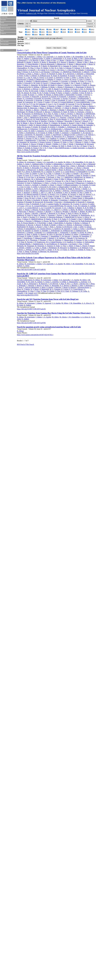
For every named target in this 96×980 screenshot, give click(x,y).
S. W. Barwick (33, 60)
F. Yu (40, 148)
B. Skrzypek (90, 131)
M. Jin (39, 93)
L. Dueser (43, 74)
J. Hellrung (44, 87)
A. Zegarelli (90, 148)
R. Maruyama (33, 108)
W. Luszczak (70, 104)
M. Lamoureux (28, 102)
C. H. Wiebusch (32, 146)
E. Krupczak (38, 100)
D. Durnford (51, 74)
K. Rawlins (43, 121)
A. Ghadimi (28, 81)
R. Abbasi (20, 57)
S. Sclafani (85, 129)
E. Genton (87, 79)
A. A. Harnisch (76, 85)
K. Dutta (59, 74)
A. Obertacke (78, 114)
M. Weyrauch (89, 144)
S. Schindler (60, 127)
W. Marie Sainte (45, 210)
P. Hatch (84, 85)
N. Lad (68, 100)
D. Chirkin (44, 68)
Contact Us (3, 33)
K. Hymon (58, 91)
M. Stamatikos (38, 135)
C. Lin (19, 104)
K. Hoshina (88, 89)
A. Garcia (65, 79)
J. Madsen (71, 208)
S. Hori (81, 89)
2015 (42, 32)
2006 (49, 30)
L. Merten (35, 110)
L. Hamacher (34, 85)
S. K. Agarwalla (48, 57)
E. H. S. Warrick (23, 144)
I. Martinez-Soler (90, 210)
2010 (77, 30)
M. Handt (51, 85)
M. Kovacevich (38, 202)
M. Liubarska (41, 104)
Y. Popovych (28, 119)
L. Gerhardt (34, 185)
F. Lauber (47, 102)
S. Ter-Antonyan (29, 137)
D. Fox (87, 78)
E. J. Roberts (53, 123)
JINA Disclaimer (5, 44)
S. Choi (51, 68)
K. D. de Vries (34, 72)
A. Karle (38, 198)
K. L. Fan (27, 78)
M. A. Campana (64, 66)
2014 (35, 32)
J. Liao (93, 102)
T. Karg (81, 93)
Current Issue (4, 17)
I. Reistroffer (68, 121)
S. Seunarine (40, 131)
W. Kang (59, 93)
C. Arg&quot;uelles (36, 59)
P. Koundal (37, 98)
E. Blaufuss (71, 62)
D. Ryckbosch (22, 125)
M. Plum (78, 117)
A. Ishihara (66, 91)
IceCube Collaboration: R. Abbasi (28, 280)
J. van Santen (78, 140)
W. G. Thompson (68, 137)
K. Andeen (25, 59)
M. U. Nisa (47, 114)
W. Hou (25, 91)
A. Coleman (67, 68)
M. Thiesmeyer (57, 137)
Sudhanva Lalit (31, 13)
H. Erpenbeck (62, 76)
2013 (28, 32)
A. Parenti (73, 116)
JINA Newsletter (5, 42)
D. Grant (81, 81)
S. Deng (77, 175)
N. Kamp (45, 93)
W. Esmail (71, 76)
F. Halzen (25, 85)
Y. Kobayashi (34, 97)
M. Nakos (71, 112)
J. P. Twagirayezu (39, 242)
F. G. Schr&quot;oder (54, 129)
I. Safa (75, 227)
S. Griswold (26, 83)
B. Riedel (38, 123)
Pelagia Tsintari (64, 13)
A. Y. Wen (63, 144)
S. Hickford (26, 89)
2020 (77, 32)
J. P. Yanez (83, 146)
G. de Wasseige (45, 72)
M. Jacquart (83, 91)
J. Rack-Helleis (58, 223)
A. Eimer (20, 76)
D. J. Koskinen (28, 98)
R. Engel (54, 76)
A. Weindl (47, 144)
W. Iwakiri (75, 91)
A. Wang (92, 142)
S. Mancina (51, 106)
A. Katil (24, 95)
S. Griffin (34, 187)
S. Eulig (79, 76)
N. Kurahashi (61, 100)
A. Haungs (92, 85)
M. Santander (88, 125)
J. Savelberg (90, 229)
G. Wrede (68, 146)
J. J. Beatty (60, 60)
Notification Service (5, 28)
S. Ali (86, 57)
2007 (56, 30)
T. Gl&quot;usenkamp (40, 81)
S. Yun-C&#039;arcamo (61, 148)
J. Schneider (38, 233)
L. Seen (25, 131)
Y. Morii (87, 110)
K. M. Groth (36, 83)
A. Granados (73, 81)
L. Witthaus (54, 146)
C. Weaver (32, 144)
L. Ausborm (67, 164)
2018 (63, 32)
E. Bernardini (52, 62)
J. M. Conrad (41, 70)
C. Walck (85, 142)
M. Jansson (25, 93)
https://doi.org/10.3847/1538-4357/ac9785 (31, 323)
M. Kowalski (47, 98)
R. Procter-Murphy (61, 119)
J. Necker (88, 112)
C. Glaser (51, 185)
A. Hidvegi (34, 89)
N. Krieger (72, 98)
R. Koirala (53, 97)
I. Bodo (91, 62)
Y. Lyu (77, 104)
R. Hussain (43, 194)
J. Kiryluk (86, 95)
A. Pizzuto (45, 221)
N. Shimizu (81, 131)
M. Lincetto (68, 206)
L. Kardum (74, 93)
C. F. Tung (21, 242)
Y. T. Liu (32, 104)
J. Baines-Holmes (89, 59)
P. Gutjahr (65, 83)
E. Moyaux (47, 112)
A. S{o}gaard (40, 133)
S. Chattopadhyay (82, 172)
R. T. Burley (43, 66)
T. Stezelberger (56, 135)
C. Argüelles (55, 282)
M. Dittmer (21, 74)
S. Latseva (83, 204)
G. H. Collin (85, 68)
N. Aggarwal (47, 303)
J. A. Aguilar (58, 57)
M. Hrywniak (33, 91)
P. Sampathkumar (54, 125)
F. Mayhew (49, 108)
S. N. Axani (67, 59)
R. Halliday (28, 189)
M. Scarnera (26, 127)
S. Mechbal (83, 108)
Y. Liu (75, 206)
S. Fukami (30, 79)
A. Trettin (41, 138)
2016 (49, 32)
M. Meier (20, 110)
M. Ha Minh (43, 85)
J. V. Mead (65, 108)
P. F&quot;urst (39, 79)
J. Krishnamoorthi (83, 98)
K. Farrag (41, 78)
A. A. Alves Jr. (87, 303)
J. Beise (86, 60)
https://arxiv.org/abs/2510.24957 (28, 152)
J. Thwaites (79, 137)
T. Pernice (52, 117)
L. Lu (54, 104)
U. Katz (51, 198)
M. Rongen (62, 123)
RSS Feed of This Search (25, 344)
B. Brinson (67, 170)
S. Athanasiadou (57, 59)
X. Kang (70, 196)
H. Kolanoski (62, 97)
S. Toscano (28, 138)
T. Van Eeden (41, 140)
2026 (49, 35)
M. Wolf (61, 146)
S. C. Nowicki (41, 217)
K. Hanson (59, 85)
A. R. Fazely (49, 78)
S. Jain (90, 91)
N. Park (80, 116)
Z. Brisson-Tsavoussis (31, 66)
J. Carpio (81, 66)
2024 (35, 35)
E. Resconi (77, 121)
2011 (85, 30)
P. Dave (42, 175)
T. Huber (42, 91)
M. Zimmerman (53, 252)
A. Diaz (58, 177)
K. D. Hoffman (64, 89)
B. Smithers (67, 234)
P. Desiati (25, 72)
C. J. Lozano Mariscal (31, 208)
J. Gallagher (49, 79)
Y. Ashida (47, 59)
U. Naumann (80, 112)
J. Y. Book (77, 168)
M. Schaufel (43, 127)
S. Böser (43, 287)
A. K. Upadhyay (51, 138)
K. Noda (55, 114)
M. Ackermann (30, 57)
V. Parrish (87, 116)
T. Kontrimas (72, 97)
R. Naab (64, 112)
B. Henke (51, 87)
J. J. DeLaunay (70, 70)
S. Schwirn (77, 129)
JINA (2, 39)
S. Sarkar (74, 229)
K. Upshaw (61, 138)
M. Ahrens (63, 317)
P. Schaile (35, 127)
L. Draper (35, 74)
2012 (92, 30)
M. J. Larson (38, 102)
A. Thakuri (47, 137)
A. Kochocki (44, 97)
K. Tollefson (57, 240)
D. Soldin (49, 133)
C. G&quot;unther (55, 83)
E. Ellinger (33, 76)
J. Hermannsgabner (76, 191)
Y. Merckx (28, 110)
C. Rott (77, 123)
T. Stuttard (79, 135)
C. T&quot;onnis (68, 240)
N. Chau (31, 68)
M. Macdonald (85, 104)
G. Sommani (64, 133)
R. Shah (60, 131)
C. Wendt (70, 144)
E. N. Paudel (72, 219)
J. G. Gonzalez (54, 81)
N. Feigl (66, 78)
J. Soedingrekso (30, 133)
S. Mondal (61, 110)
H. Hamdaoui (51, 189)
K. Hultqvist (50, 91)
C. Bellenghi (80, 166)
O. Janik (80, 194)
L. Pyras (82, 119)
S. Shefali (73, 131)
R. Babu (75, 59)
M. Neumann (26, 114)
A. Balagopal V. (22, 60)
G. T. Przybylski (73, 119)
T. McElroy (39, 212)
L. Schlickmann (71, 127)
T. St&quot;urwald (68, 135)
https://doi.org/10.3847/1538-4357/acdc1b (31, 309)
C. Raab (89, 119)
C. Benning (89, 166)
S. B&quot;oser (61, 64)
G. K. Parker (62, 219)
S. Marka (76, 106)
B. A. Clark (59, 68)
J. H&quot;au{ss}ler (24, 87)
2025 (42, 35)
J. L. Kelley (39, 95)
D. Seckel (81, 233)
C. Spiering (75, 236)
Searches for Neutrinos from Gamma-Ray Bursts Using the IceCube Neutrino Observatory (54, 313)
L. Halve (35, 189)
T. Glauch (58, 185)
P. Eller (26, 76)
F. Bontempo (68, 168)
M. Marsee (79, 210)
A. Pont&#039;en (88, 117)
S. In (57, 194)
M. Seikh (32, 131)
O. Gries (27, 187)
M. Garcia (73, 79)
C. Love (49, 104)
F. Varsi (91, 140)
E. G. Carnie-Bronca (68, 172)
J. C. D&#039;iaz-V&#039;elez (70, 72)
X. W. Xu (75, 146)
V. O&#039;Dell (89, 114)
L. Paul (25, 117)
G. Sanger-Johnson (76, 125)
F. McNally (57, 108)
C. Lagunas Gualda (78, 100)
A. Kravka (64, 98)
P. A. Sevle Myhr (51, 131)
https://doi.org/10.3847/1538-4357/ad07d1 (31, 269)
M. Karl (87, 93)
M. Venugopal (22, 142)
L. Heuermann (79, 87)
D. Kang (52, 93)
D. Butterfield (53, 66)
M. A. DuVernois (69, 74)
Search (2, 22)
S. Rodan (86, 225)
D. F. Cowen (50, 70)
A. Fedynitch (58, 78)
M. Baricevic (24, 166)
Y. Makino (35, 106)
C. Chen (20, 174)
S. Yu (45, 148)
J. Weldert (55, 144)
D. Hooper (74, 89)
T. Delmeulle (89, 70)
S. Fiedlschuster (36, 183)
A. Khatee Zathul (58, 95)
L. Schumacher (67, 129)
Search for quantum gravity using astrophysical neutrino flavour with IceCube (49, 327)
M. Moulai (30, 112)
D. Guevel (44, 83)
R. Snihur (20, 133)
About (2, 31)
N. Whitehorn (22, 146)
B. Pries (51, 119)
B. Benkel (28, 62)
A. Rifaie (45, 123)
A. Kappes (66, 93)
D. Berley (43, 62)
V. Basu (48, 60)
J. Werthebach (79, 144)
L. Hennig (59, 87)
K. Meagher (74, 108)
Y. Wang (77, 246)
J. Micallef (34, 213)
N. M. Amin (88, 162)
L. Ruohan (90, 123)
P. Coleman (76, 68)
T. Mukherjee (56, 112)
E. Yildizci (72, 250)
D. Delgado (80, 70)
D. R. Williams (44, 146)
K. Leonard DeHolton (66, 102)
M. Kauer (31, 95)
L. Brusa (88, 170)
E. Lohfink (92, 206)
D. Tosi (35, 138)
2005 (42, 30)
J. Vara (85, 140)
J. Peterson (70, 117)
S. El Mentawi (78, 179)
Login (2, 50)
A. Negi (65, 215)
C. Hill (41, 89)
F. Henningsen (68, 87)
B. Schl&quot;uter (83, 127)
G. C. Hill (48, 89)
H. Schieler (52, 127)
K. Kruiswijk (29, 100)
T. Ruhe (83, 123)
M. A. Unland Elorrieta (54, 242)
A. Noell (62, 114)
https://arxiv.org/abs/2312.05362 (28, 253)
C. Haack (77, 83)
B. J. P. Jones (41, 196)
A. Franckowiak (68, 183)
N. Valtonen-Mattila (84, 138)
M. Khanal (47, 95)
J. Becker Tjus (70, 60)
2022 (92, 32)
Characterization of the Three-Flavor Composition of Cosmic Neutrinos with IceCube (52, 53)
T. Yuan (50, 148)
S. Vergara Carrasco (44, 142)
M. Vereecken (32, 142)
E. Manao (43, 106)
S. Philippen (37, 221)
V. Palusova (57, 116)
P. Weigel (40, 144)
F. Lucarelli (61, 104)
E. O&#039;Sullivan (46, 116)
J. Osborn (34, 116)
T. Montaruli (69, 110)
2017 (56, 32)
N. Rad (29, 121)
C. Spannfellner (75, 133)
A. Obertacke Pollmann (55, 217)
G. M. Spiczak (86, 133)
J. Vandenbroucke (30, 140)
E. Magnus (27, 106)
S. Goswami (63, 81)
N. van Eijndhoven (53, 140)
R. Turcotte (29, 242)
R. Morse (76, 213)
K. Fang (34, 78)
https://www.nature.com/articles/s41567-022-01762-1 (35, 335)
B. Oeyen (79, 217)
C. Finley (73, 78)
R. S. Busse (26, 172)
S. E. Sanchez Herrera (44, 229)
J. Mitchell (43, 110)
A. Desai (92, 175)
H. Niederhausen (37, 114)
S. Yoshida (27, 148)
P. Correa (26, 175)
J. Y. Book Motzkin (31, 64)
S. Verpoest (56, 142)
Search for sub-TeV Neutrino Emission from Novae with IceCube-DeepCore (48, 299)
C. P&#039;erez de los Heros (38, 117)
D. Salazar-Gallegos (41, 125)
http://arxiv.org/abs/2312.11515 (28, 295)
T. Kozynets (56, 98)
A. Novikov (69, 114)
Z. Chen (37, 68)
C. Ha (71, 83)
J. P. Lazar (54, 102)
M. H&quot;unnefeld (31, 194)
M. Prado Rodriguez (40, 119)
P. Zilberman (41, 150)
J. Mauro (41, 108)
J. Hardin (67, 85)
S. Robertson (77, 225)
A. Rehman (59, 121)
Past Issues (3, 20)
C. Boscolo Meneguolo (47, 64)
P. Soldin (56, 133)
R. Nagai (35, 215)
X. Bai (80, 59)
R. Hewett (88, 87)
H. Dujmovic (26, 179)
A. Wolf (35, 250)
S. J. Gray (88, 81)
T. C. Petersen (61, 117)
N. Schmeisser (33, 129)
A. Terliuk (39, 137)
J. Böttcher (57, 287)
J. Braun (90, 64)
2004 (35, 30)
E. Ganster (58, 79)
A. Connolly (31, 70)
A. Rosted (70, 123)
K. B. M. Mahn (88, 208)
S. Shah (66, 131)
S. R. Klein (25, 97)
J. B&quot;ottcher (80, 64)
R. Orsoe (27, 116)
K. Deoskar (85, 175)
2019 (70, 32)
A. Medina (91, 108)
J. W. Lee (28, 206)
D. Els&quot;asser (44, 76)
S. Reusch (85, 121)
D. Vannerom (62, 244)
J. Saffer (30, 125)
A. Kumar (46, 100)
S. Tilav (86, 137)
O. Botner (70, 64)
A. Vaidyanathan (71, 138)
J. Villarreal (77, 142)
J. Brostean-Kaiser (78, 170)
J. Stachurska (28, 135)
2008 (63, 30)
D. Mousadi (38, 112)
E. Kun (53, 100)
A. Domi (28, 74)
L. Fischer (80, 78)
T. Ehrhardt (79, 74)
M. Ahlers (67, 57)
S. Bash (42, 60)
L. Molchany (52, 110)
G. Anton (26, 164)
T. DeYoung (55, 72)
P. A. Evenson (56, 181)
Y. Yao (90, 146)
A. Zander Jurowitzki (77, 148)
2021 (85, 32)
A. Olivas (20, 116)
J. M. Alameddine (77, 57)
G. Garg (80, 79)
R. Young (34, 148)
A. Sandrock (65, 125)
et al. (35, 293)
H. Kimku (79, 95)
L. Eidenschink (89, 74)
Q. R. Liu (25, 104)
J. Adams (39, 57)
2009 (70, 30)
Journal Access (4, 25)
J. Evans (85, 76)
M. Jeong (33, 93)
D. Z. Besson (61, 62)
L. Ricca (31, 123)
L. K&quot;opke (82, 97)
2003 (28, 30)
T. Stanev (47, 135)
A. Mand (58, 106)
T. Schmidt (42, 129)
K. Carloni (73, 66)
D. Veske (63, 142)
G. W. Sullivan (89, 135)
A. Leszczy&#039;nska (82, 102)
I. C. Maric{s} (67, 106)
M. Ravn (35, 121)
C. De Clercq (60, 70)
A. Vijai (70, 142)
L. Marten (90, 106)
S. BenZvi (35, 62)
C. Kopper (84, 200)
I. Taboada (69, 238)
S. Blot (85, 62)
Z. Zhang (25, 150)
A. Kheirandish (69, 95)
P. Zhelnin (33, 150)
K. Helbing (35, 87)
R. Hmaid (55, 89)
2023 (28, 35)
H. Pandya (66, 116)
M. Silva (50, 234)
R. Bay (54, 60)
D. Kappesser (86, 196)
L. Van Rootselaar (66, 140)
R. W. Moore (79, 110)
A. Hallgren (85, 83)
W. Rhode (24, 123)
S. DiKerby (86, 72)
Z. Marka (83, 106)
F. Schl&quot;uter (80, 231)
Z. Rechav (51, 121)
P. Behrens (79, 60)
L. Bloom (79, 62)
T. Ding (93, 72)
